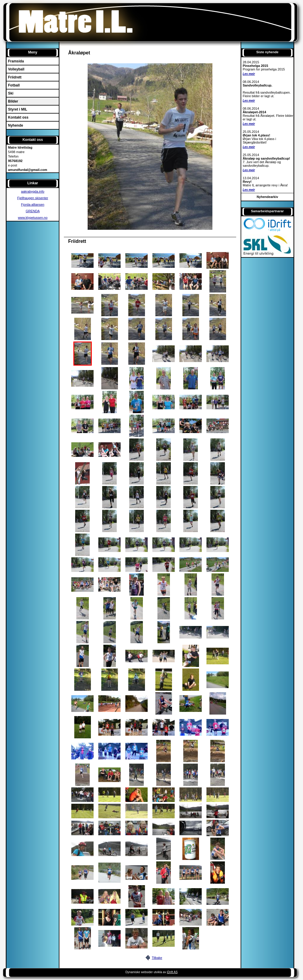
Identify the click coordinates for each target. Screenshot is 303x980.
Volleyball (16, 69)
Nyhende (16, 125)
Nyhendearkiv (267, 197)
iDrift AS (172, 972)
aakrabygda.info (33, 191)
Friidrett (15, 77)
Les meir (249, 74)
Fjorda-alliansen (33, 205)
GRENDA (33, 211)
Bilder (13, 101)
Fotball (14, 85)
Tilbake (157, 958)
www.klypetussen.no (33, 218)
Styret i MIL (18, 109)
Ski (11, 93)
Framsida (16, 61)
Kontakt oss (18, 117)
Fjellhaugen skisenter (33, 198)
